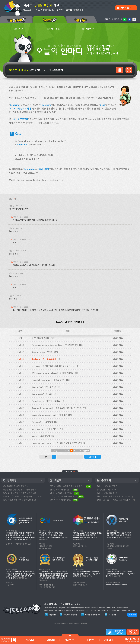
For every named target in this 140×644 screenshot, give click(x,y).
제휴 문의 (132, 615)
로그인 (117, 19)
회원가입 (107, 19)
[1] (132, 497)
